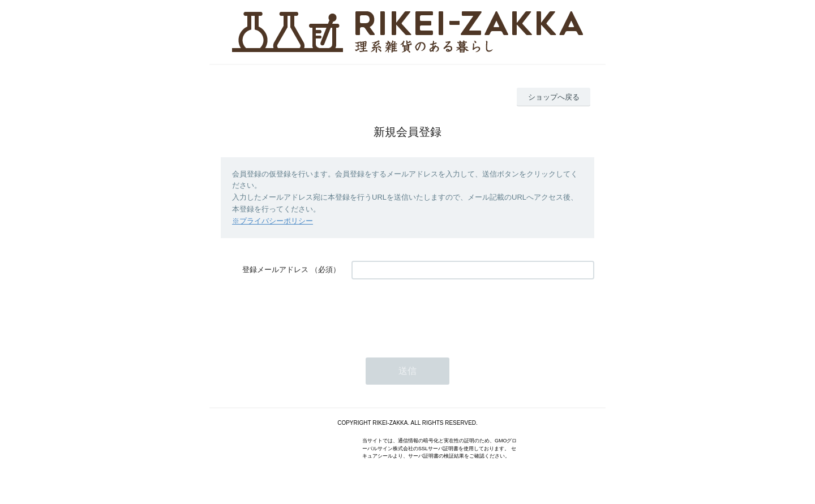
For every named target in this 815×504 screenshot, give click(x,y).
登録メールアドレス (275, 270)
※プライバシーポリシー (273, 221)
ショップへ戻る (554, 97)
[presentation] (437, 313)
